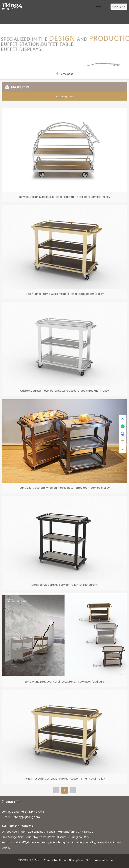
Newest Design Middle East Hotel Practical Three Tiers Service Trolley (65, 197)
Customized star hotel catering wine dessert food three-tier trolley (64, 391)
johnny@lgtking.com (26, 817)
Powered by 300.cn (55, 860)
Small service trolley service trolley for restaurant (65, 585)
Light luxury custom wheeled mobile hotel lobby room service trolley (65, 488)
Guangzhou (76, 860)
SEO (88, 860)
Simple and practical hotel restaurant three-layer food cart (64, 682)
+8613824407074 (33, 812)
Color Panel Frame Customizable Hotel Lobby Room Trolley (65, 294)
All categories (64, 96)
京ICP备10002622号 (29, 860)
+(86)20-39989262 (21, 826)
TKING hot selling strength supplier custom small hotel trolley (64, 779)
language (118, 6)
